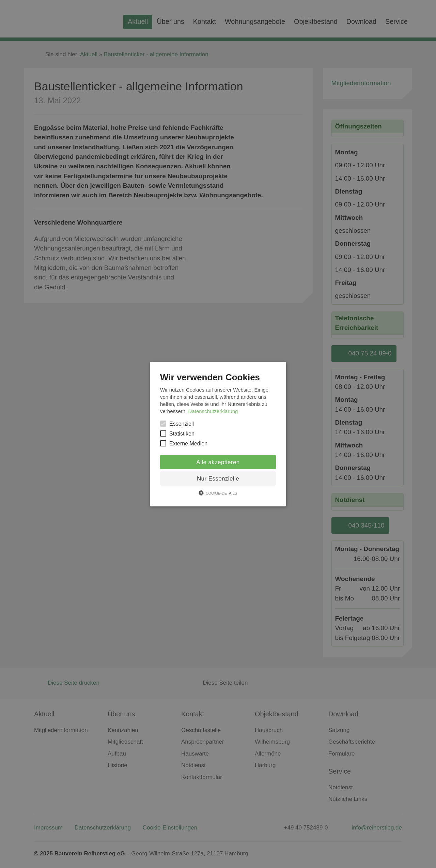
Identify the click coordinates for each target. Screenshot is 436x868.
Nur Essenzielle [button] (218, 479)
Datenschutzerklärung (213, 411)
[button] (218, 434)
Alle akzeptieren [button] (218, 462)
